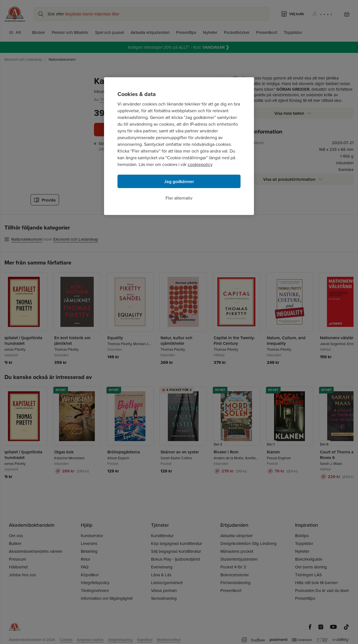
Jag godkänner (179, 182)
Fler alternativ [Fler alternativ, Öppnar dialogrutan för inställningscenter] (179, 198)
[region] (179, 146)
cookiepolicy (200, 164)
